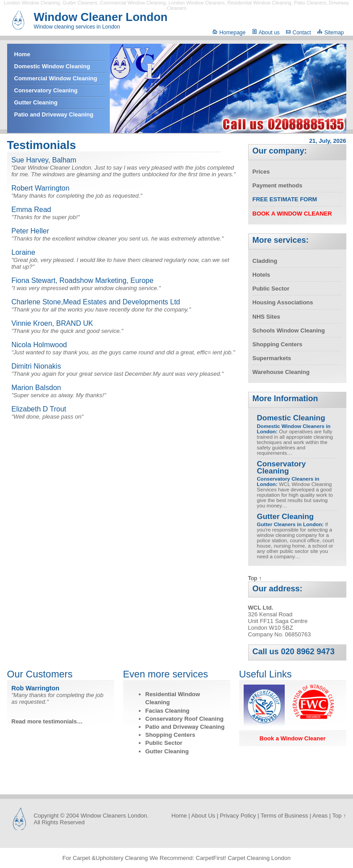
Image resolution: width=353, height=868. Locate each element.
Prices (261, 172)
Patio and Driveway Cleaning (54, 114)
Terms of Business (284, 816)
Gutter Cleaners (80, 3)
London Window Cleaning (32, 3)
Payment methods (278, 185)
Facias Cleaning (168, 711)
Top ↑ (255, 578)
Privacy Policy (238, 816)
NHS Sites (266, 317)
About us (266, 33)
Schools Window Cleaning (289, 330)
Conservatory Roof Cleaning (185, 719)
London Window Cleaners (196, 3)
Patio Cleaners (310, 3)
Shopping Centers (278, 344)
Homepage (229, 33)
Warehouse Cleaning (281, 372)
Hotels (262, 275)
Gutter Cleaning (36, 102)
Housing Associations (283, 302)
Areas (320, 816)
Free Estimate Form (285, 199)
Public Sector (271, 289)
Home (22, 54)
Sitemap (330, 33)
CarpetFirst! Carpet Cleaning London (243, 858)
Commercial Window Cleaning (133, 3)
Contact (298, 33)
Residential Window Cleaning (260, 3)
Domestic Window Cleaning (52, 66)
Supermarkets (272, 358)
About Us (203, 816)
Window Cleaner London (101, 17)
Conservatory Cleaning (46, 90)
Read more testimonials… (47, 721)
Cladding (265, 261)
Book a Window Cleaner (293, 738)
